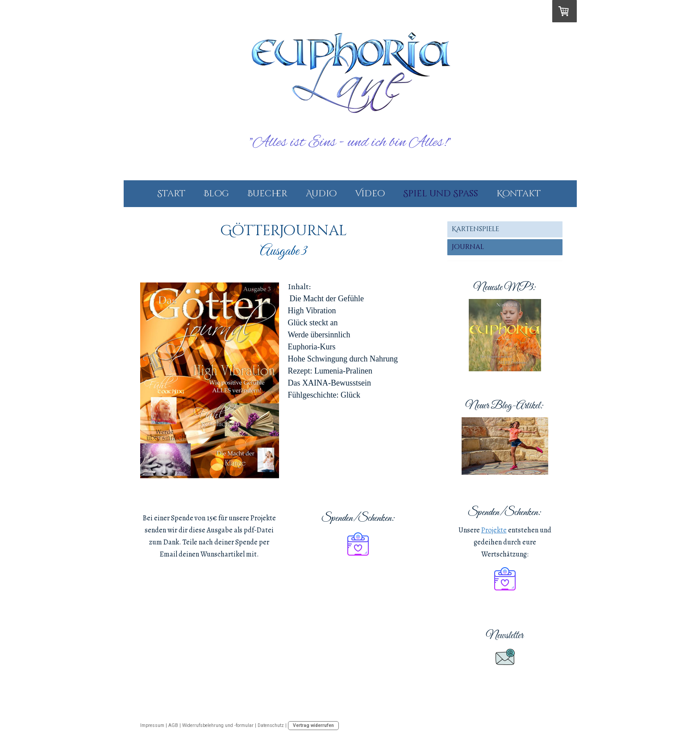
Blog (216, 193)
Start (171, 193)
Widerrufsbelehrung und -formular (218, 725)
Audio (321, 193)
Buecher (267, 193)
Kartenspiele (475, 229)
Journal (468, 247)
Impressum (152, 725)
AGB (173, 725)
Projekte (494, 530)
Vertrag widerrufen (313, 725)
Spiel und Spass (441, 193)
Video (370, 193)
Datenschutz (271, 725)
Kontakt (519, 193)
